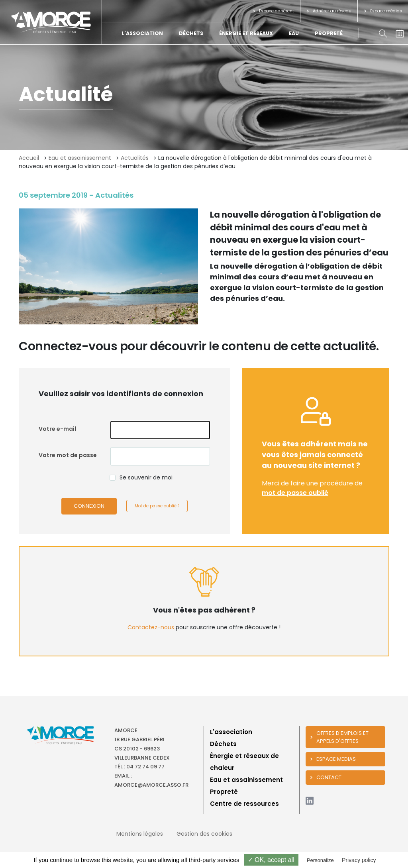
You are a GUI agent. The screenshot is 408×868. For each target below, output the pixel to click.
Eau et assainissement (80, 158)
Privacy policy (359, 860)
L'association (142, 33)
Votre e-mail (57, 429)
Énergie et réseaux (246, 33)
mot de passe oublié (295, 493)
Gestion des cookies (204, 834)
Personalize (320, 860)
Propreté (329, 33)
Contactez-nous (151, 627)
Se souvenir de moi (146, 477)
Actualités (135, 158)
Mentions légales (140, 834)
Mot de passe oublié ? (157, 506)
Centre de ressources (244, 804)
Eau (294, 33)
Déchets (191, 33)
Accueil (29, 158)
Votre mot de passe (68, 455)
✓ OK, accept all (271, 860)
